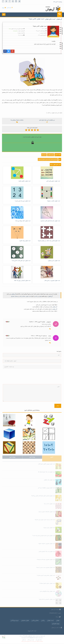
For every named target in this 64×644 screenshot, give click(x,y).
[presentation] (10, 376)
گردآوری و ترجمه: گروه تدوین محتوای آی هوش (48, 159)
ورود (3, 8)
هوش (40, 296)
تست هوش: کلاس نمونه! (36, 19)
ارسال (58, 406)
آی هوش (59, 19)
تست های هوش (50, 19)
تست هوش (28, 296)
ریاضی (36, 296)
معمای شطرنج (14, 296)
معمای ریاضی (22, 296)
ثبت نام (9, 8)
